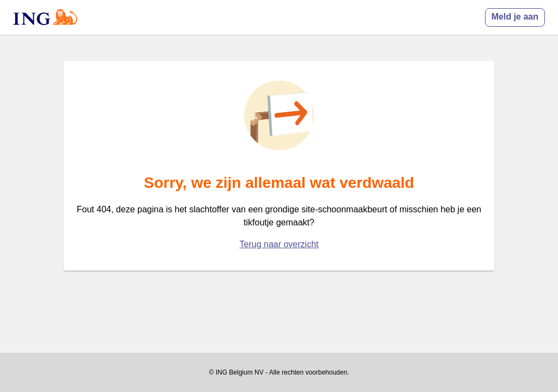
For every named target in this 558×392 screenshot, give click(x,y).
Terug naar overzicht (279, 244)
